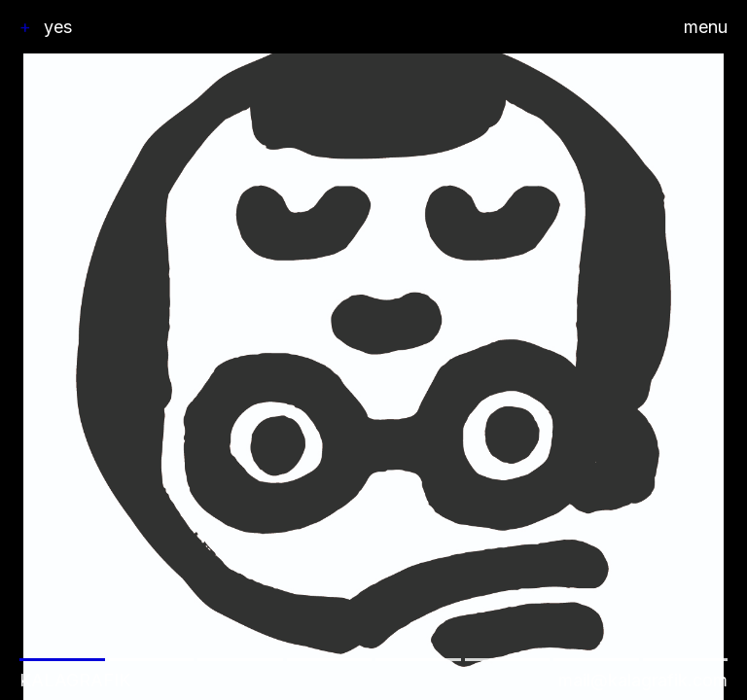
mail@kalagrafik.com (643, 680)
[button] (373, 350)
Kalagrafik (75, 680)
